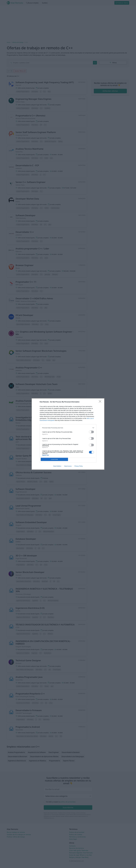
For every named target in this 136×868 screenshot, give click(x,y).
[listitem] (68, 428)
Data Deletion (57, 466)
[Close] (101, 402)
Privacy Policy (79, 466)
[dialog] (68, 434)
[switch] (91, 432)
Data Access (68, 466)
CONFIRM (54, 459)
